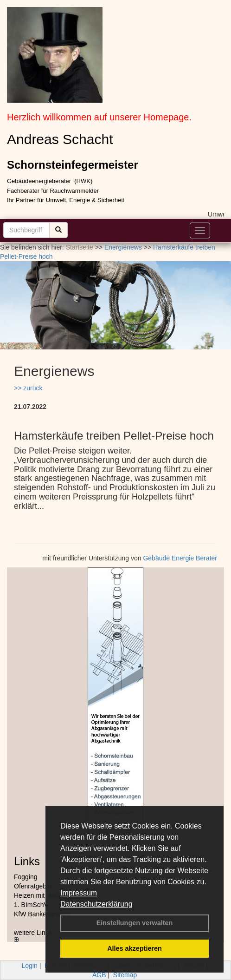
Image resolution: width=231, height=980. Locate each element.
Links (27, 861)
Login (30, 966)
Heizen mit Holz (37, 895)
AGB (99, 975)
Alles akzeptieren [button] (135, 948)
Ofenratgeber (33, 886)
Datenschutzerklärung (96, 904)
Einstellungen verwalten (135, 923)
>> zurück (28, 388)
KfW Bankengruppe (42, 914)
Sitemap (125, 975)
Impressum (79, 893)
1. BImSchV (31, 905)
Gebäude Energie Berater (180, 558)
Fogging (26, 877)
